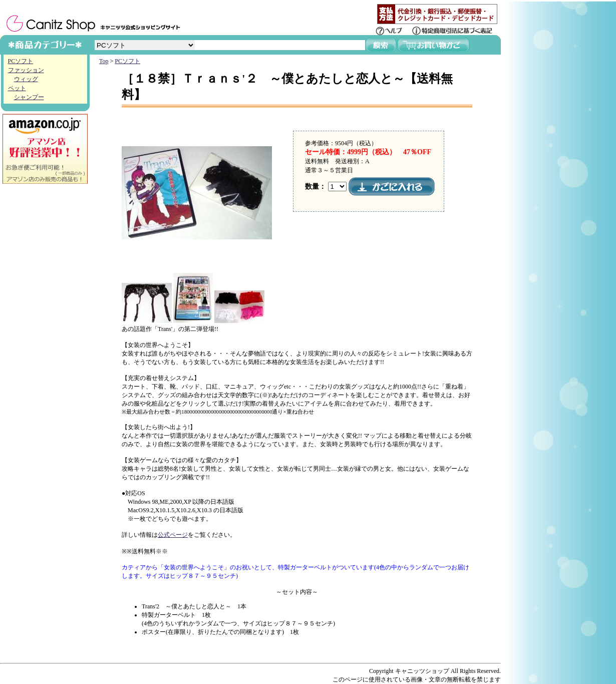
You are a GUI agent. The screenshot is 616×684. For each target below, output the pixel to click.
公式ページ (173, 535)
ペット (17, 88)
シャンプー (29, 97)
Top (104, 61)
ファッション (26, 70)
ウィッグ (26, 79)
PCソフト (21, 61)
